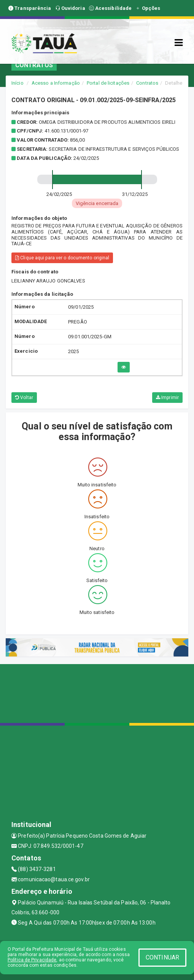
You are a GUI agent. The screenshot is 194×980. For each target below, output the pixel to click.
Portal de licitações (108, 83)
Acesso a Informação (56, 83)
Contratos (147, 83)
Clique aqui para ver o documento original (62, 258)
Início (17, 83)
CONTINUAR (162, 957)
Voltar (24, 398)
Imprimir (167, 398)
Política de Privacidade (32, 960)
